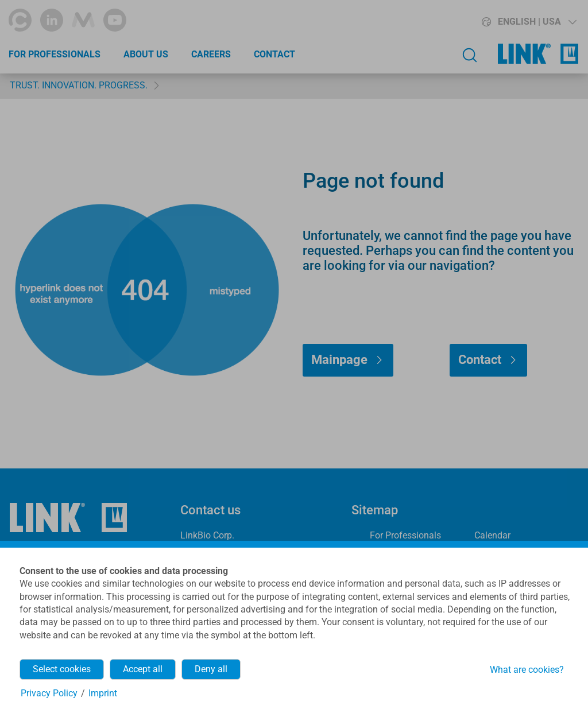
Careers (211, 54)
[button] (508, 22)
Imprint (103, 693)
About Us (146, 54)
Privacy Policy (49, 693)
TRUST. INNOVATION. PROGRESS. (79, 85)
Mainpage (339, 360)
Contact (274, 54)
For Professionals (55, 54)
